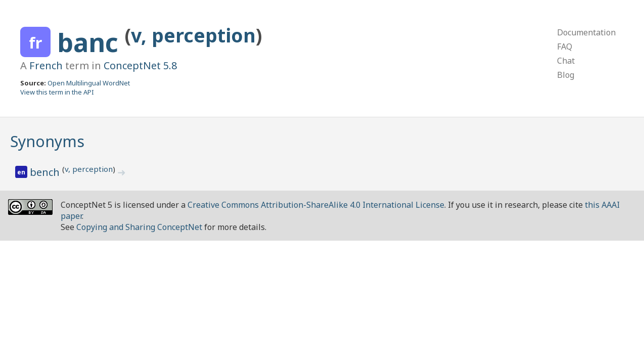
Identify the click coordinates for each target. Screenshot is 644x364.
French (46, 65)
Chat (566, 61)
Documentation (586, 32)
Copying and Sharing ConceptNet (139, 227)
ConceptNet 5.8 (140, 65)
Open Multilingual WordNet (89, 83)
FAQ (565, 47)
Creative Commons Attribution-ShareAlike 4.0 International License (316, 205)
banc (91, 42)
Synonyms (47, 141)
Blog (566, 75)
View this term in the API (57, 92)
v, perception (193, 35)
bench (46, 172)
